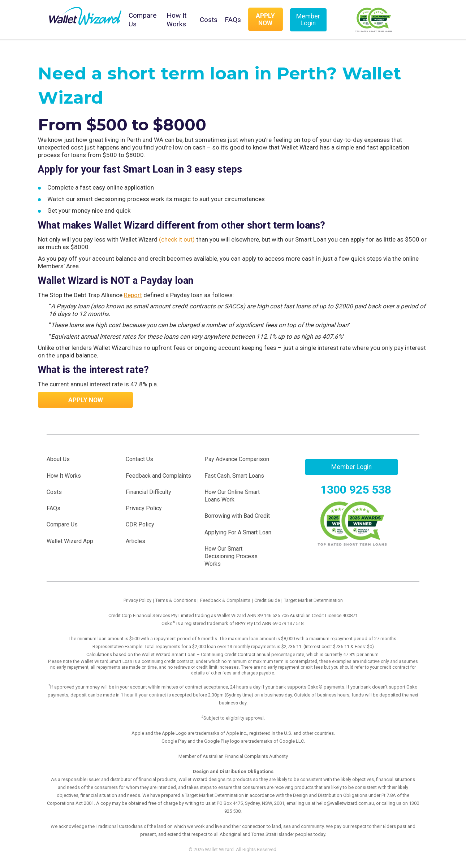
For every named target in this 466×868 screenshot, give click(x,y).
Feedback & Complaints (225, 600)
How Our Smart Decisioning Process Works (231, 556)
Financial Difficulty (148, 492)
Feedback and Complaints (158, 476)
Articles (135, 541)
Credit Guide (267, 600)
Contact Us (139, 459)
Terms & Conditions (176, 600)
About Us (58, 459)
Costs (209, 20)
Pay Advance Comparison (237, 459)
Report (133, 295)
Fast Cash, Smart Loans (234, 476)
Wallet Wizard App (70, 541)
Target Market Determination (313, 600)
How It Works (176, 20)
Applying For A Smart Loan (238, 532)
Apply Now (265, 19)
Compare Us (143, 20)
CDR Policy (140, 524)
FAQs (233, 20)
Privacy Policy (144, 508)
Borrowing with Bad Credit (237, 516)
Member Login (308, 20)
